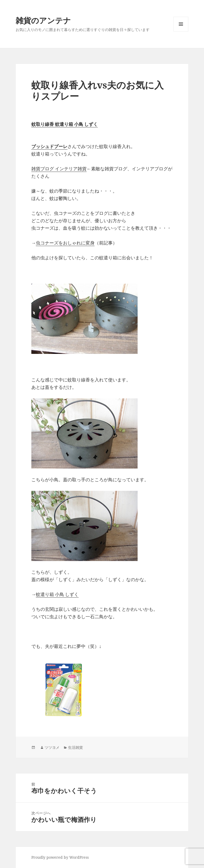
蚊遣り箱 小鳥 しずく (57, 594)
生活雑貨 (75, 747)
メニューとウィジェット (181, 31)
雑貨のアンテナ (43, 20)
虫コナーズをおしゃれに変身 (65, 243)
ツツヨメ (52, 747)
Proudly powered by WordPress (60, 857)
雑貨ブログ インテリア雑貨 (59, 169)
